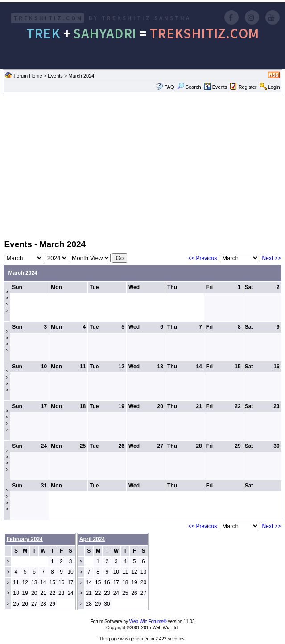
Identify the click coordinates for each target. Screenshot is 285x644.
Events (55, 76)
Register (248, 87)
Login (274, 87)
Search (189, 87)
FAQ (169, 87)
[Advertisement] (142, 165)
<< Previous (202, 258)
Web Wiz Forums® (148, 621)
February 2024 (24, 539)
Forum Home (28, 76)
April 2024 (92, 539)
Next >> (272, 258)
